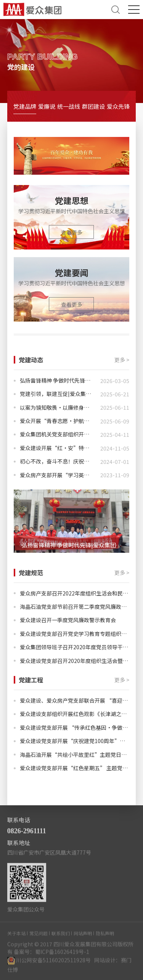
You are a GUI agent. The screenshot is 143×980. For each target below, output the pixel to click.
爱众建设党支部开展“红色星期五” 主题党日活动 (75, 768)
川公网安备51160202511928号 (53, 966)
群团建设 (93, 106)
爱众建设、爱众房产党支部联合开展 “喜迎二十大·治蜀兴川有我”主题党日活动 (75, 701)
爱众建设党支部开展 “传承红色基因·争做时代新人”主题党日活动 (75, 728)
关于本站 (16, 939)
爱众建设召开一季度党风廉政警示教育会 (68, 620)
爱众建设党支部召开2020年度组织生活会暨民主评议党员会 (75, 661)
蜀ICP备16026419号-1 (62, 957)
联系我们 (61, 939)
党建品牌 (25, 106)
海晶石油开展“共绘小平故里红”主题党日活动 (75, 755)
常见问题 (39, 939)
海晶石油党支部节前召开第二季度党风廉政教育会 (75, 607)
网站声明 (83, 939)
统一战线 (69, 106)
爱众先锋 (118, 106)
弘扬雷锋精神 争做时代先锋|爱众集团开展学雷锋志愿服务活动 (76, 545)
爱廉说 (47, 106)
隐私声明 (105, 939)
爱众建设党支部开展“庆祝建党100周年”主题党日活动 (75, 741)
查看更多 (72, 232)
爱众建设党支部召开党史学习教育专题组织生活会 (75, 634)
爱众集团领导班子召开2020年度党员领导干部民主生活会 (75, 647)
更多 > (122, 360)
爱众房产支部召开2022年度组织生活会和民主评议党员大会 (75, 593)
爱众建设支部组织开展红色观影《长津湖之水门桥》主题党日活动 (75, 714)
